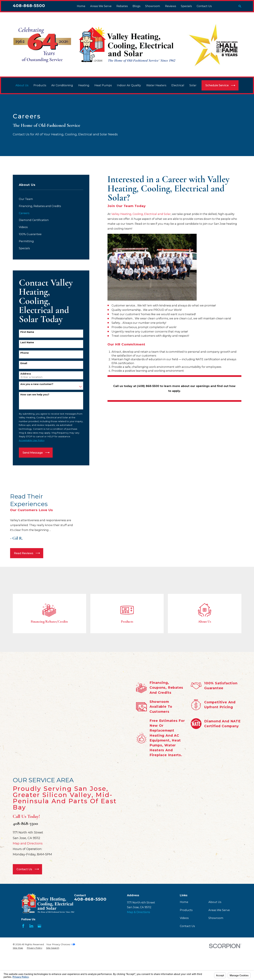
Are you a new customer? (37, 384)
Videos (184, 938)
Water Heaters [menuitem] (156, 85)
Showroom (216, 938)
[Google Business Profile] (39, 946)
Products (186, 930)
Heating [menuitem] (84, 85)
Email (24, 363)
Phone (25, 353)
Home (184, 921)
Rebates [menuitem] (122, 6)
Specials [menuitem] (186, 6)
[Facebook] (23, 946)
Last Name (27, 343)
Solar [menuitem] (193, 85)
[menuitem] (51, 199)
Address (26, 374)
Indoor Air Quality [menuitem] (129, 85)
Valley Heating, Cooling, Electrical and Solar (141, 214)
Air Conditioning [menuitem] (62, 85)
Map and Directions (28, 863)
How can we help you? (35, 395)
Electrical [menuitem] (178, 85)
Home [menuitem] (81, 6)
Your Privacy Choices (61, 964)
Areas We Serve (219, 930)
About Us (215, 921)
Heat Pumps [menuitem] (103, 85)
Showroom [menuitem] (153, 6)
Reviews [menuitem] (170, 6)
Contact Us (187, 946)
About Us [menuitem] (22, 85)
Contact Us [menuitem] (204, 6)
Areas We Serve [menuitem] (101, 6)
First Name (27, 332)
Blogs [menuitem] (136, 6)
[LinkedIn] (31, 946)
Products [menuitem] (40, 85)
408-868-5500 (29, 6)
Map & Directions (138, 932)
